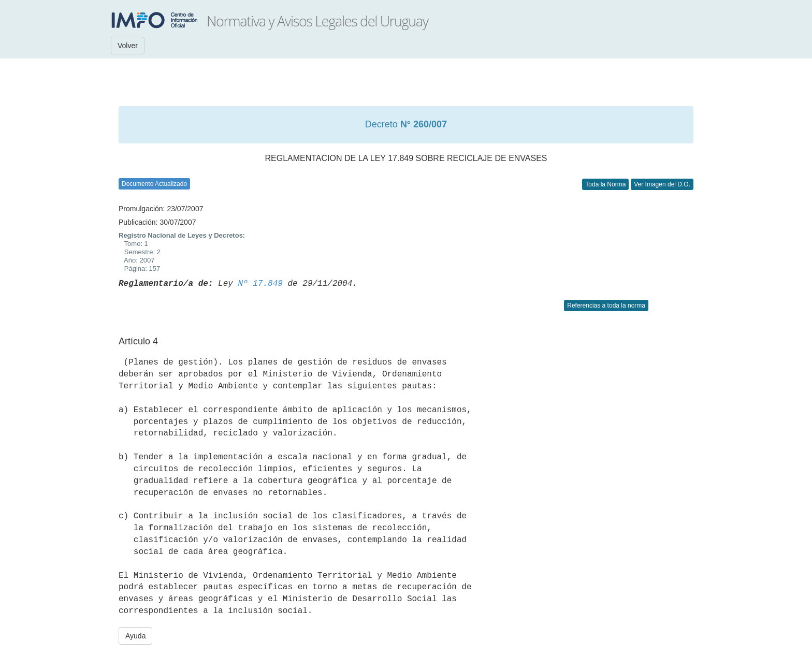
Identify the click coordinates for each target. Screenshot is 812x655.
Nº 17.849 (260, 284)
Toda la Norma (605, 184)
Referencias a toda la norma (606, 305)
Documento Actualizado (154, 184)
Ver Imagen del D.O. (662, 184)
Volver (128, 46)
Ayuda (135, 636)
